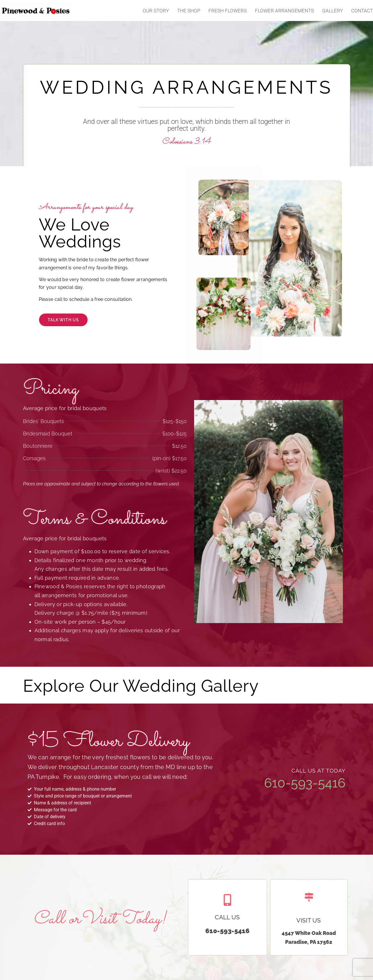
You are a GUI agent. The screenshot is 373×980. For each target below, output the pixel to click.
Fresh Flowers (228, 11)
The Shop (189, 11)
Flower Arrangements (284, 11)
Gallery (333, 11)
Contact (362, 11)
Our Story (156, 11)
